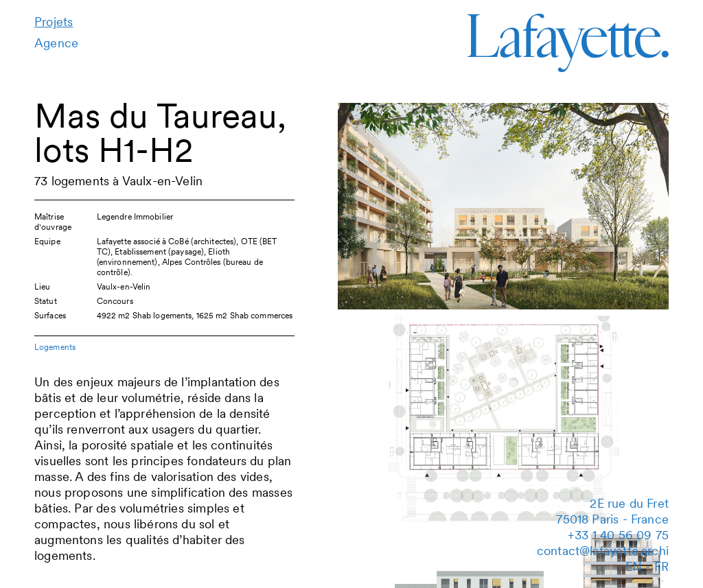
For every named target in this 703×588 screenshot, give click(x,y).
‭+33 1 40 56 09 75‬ (618, 535)
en (634, 566)
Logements (55, 347)
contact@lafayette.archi (603, 551)
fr (661, 566)
